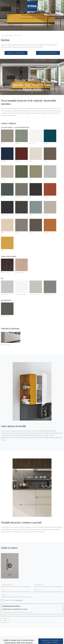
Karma (19, 35)
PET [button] (2, 278)
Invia (5, 620)
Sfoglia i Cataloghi (16, 53)
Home (2, 35)
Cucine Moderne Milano (11, 35)
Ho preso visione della (13, 600)
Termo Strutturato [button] (9, 257)
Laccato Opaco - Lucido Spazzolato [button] (15, 128)
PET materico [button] (6, 300)
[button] (3, 88)
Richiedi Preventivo (48, 53)
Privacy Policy (19, 600)
